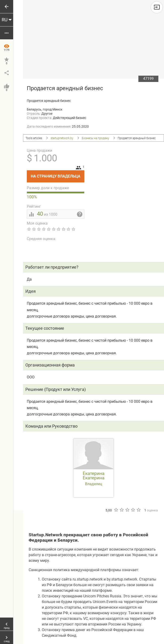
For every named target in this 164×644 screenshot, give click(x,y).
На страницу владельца (58, 174)
